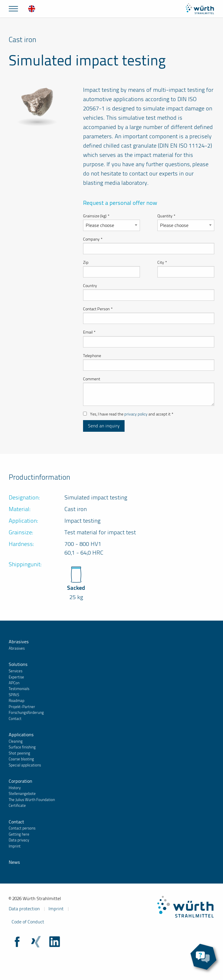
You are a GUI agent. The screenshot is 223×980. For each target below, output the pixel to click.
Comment (92, 379)
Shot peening (19, 753)
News (14, 862)
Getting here (19, 834)
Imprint (15, 846)
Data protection (24, 909)
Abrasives (19, 642)
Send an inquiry (104, 426)
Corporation (20, 781)
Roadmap (17, 701)
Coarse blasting (21, 759)
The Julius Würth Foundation (32, 800)
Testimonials (19, 689)
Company (93, 239)
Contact (15, 719)
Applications (21, 735)
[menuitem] (32, 9)
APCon (14, 683)
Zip (86, 263)
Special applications (25, 765)
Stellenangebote (22, 794)
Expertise (16, 677)
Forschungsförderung (26, 713)
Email (89, 332)
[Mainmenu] (13, 9)
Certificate (17, 806)
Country (90, 286)
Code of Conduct (28, 922)
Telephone (92, 356)
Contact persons (22, 828)
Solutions (18, 664)
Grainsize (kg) (96, 216)
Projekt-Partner (22, 707)
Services (16, 671)
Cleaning (16, 741)
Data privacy (19, 840)
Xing (36, 942)
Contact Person (98, 309)
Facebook (17, 942)
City (162, 263)
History (15, 788)
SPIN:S (14, 695)
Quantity (166, 216)
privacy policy (136, 414)
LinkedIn (55, 942)
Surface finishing (22, 747)
